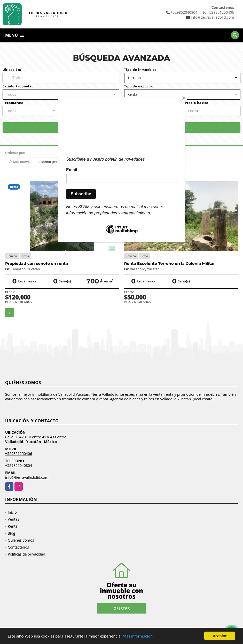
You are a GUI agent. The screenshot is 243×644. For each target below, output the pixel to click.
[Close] (184, 98)
